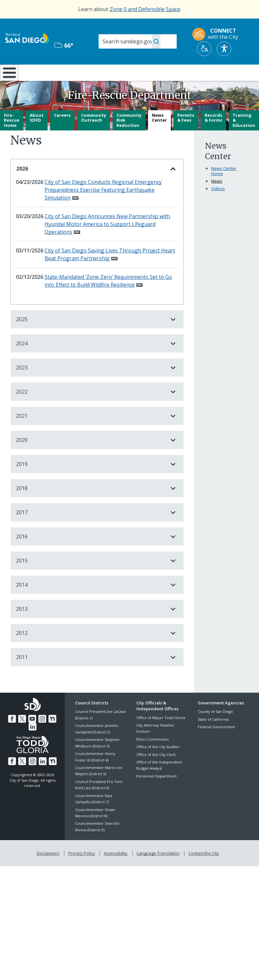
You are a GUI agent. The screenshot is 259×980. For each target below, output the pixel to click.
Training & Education (244, 137)
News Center (159, 135)
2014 (91, 602)
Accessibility (116, 869)
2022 (91, 409)
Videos (218, 206)
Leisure (36, 72)
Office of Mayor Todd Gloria (161, 735)
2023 (91, 385)
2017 (91, 530)
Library (153, 72)
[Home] (8, 81)
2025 (91, 337)
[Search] (138, 41)
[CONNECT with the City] (217, 34)
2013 (91, 626)
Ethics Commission (153, 756)
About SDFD (37, 135)
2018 (91, 505)
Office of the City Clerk (156, 771)
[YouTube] (28, 735)
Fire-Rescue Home (12, 137)
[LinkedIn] (56, 735)
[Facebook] (8, 735)
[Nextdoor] (47, 735)
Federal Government (216, 744)
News (217, 198)
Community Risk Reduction (129, 137)
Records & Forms (213, 135)
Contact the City (202, 869)
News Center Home (224, 188)
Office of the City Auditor (158, 764)
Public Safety (195, 72)
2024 (91, 361)
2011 (91, 674)
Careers (62, 132)
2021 (91, 433)
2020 (91, 457)
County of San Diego (215, 729)
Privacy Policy (82, 869)
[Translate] (204, 49)
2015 (91, 578)
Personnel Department (157, 793)
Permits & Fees (186, 135)
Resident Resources (76, 75)
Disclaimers (49, 869)
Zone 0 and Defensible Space (145, 9)
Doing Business (114, 75)
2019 (91, 481)
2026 (91, 186)
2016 (91, 554)
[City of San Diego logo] (27, 38)
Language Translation (157, 869)
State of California (213, 737)
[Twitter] (18, 735)
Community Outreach (94, 135)
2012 (91, 650)
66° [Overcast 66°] (64, 45)
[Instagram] (37, 735)
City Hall (238, 72)
